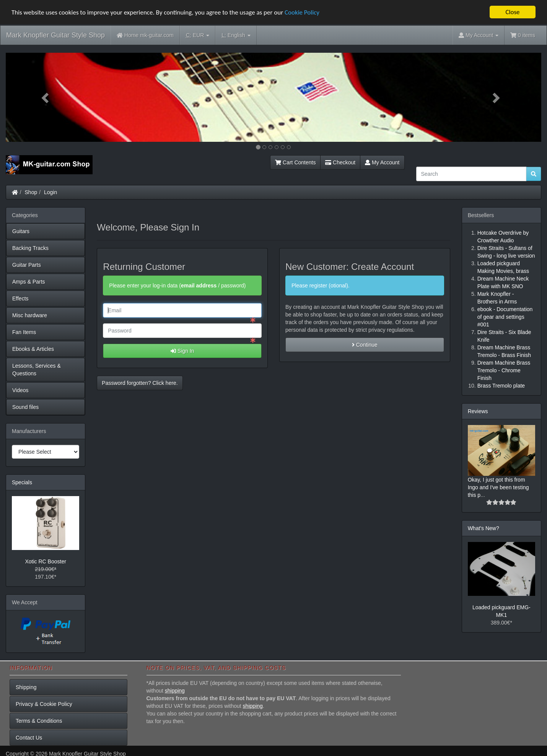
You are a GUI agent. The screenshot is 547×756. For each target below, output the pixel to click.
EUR (198, 35)
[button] (46, 97)
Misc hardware (30, 315)
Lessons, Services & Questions (37, 370)
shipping (175, 690)
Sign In (182, 351)
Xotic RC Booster (45, 561)
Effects (20, 299)
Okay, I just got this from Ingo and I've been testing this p (498, 487)
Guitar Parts (27, 265)
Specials (22, 482)
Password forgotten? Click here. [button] (140, 383)
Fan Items (24, 332)
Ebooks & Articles (33, 349)
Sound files (25, 407)
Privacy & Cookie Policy (44, 704)
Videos (20, 390)
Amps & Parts (29, 282)
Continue (365, 345)
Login (50, 192)
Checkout (340, 162)
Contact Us (29, 737)
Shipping (26, 687)
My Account (382, 162)
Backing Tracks (30, 248)
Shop (31, 192)
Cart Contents (295, 162)
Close (512, 12)
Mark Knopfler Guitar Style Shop (55, 35)
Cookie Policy (302, 12)
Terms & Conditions (39, 720)
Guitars (21, 231)
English (236, 35)
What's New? (484, 528)
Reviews (478, 411)
